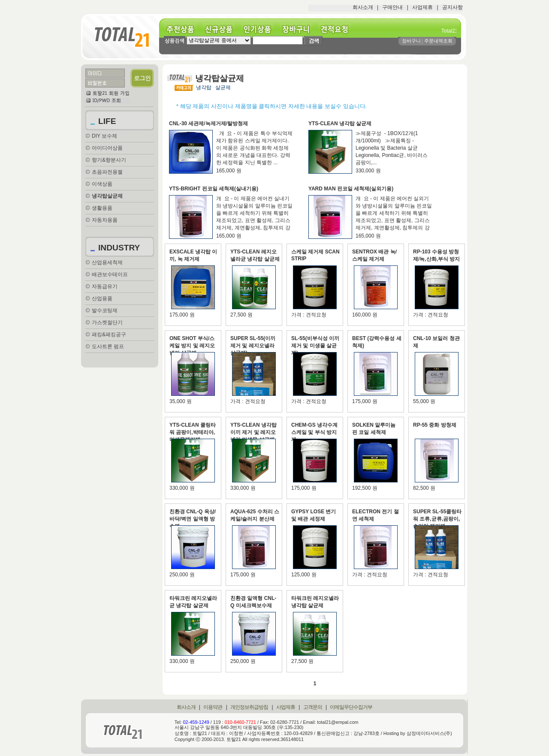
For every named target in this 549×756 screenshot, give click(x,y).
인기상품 (260, 29)
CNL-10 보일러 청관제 (436, 342)
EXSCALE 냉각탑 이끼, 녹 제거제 (193, 255)
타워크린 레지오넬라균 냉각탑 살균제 (193, 602)
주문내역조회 (438, 41)
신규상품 (222, 29)
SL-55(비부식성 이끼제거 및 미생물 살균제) (315, 346)
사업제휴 (422, 7)
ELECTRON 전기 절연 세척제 (376, 515)
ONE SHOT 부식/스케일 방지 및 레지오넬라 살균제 (192, 346)
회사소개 (363, 7)
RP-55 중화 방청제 (435, 425)
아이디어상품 (107, 148)
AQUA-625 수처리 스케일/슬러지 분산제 (255, 515)
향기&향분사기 (109, 160)
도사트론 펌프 (108, 346)
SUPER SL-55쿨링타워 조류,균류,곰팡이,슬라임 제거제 (437, 519)
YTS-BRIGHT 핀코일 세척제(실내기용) (214, 189)
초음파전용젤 (107, 172)
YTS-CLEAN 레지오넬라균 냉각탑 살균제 (255, 255)
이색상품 (102, 184)
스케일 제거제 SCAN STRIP (315, 255)
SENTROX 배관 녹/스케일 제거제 (374, 255)
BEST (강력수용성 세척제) (377, 342)
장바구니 (299, 29)
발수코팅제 (105, 310)
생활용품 (102, 208)
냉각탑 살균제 (213, 87)
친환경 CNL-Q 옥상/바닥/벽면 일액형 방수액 (193, 519)
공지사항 (452, 7)
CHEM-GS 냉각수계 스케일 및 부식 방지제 (314, 432)
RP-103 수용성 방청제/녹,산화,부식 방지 (436, 255)
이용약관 (213, 707)
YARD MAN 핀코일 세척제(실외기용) (351, 189)
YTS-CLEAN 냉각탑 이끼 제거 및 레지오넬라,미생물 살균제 (253, 432)
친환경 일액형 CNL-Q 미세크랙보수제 (253, 602)
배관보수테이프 (110, 274)
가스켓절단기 (107, 322)
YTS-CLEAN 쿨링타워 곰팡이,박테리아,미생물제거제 (193, 432)
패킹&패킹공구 (109, 334)
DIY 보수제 (104, 136)
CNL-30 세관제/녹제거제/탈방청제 (208, 123)
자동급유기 (105, 286)
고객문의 (313, 707)
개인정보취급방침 (249, 707)
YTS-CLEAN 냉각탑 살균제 (340, 123)
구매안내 (392, 7)
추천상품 (183, 29)
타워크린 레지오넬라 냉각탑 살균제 (315, 602)
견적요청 (338, 29)
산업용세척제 (107, 262)
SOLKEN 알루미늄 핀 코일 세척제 (374, 429)
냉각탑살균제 (107, 196)
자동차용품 (105, 220)
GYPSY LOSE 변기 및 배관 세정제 (314, 515)
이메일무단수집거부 (351, 707)
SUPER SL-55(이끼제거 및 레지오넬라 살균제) (253, 346)
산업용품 (102, 298)
